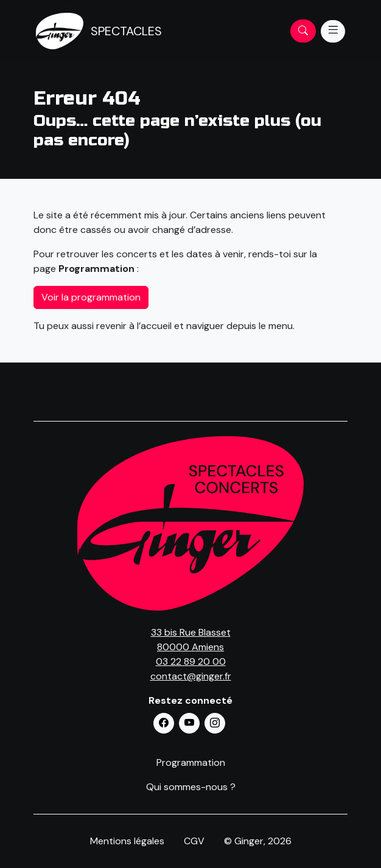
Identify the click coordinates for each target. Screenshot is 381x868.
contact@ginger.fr (191, 676)
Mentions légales (127, 841)
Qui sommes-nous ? (191, 787)
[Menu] (333, 31)
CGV (194, 841)
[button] (164, 723)
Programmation (191, 762)
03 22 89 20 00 (191, 661)
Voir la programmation (91, 297)
